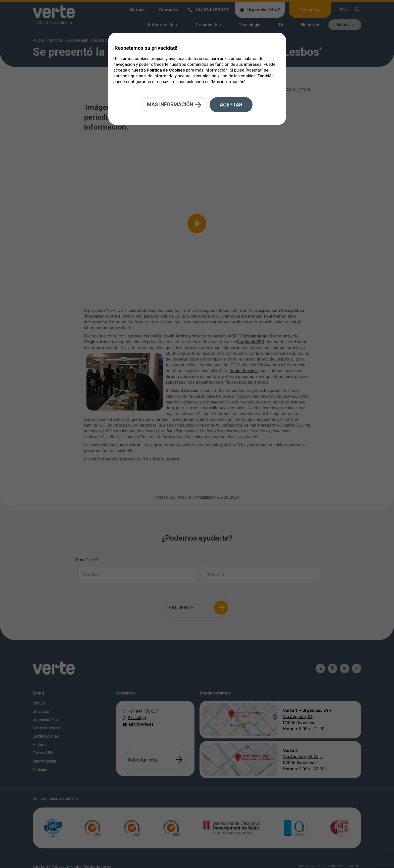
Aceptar (231, 105)
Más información (174, 105)
